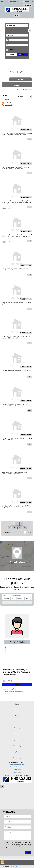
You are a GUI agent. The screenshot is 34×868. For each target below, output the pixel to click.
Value (17, 602)
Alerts (20, 79)
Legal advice (17, 752)
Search (24, 54)
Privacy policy (17, 746)
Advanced (12, 54)
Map (2, 787)
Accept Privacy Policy (10, 689)
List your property (17, 84)
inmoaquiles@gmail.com (17, 765)
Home (17, 704)
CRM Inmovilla (13, 866)
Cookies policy (17, 758)
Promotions (17, 722)
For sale (17, 710)
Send (17, 684)
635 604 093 (17, 769)
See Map (11, 50)
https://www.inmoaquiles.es (17, 767)
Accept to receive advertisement (14, 692)
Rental (17, 716)
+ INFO (30, 139)
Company (17, 728)
